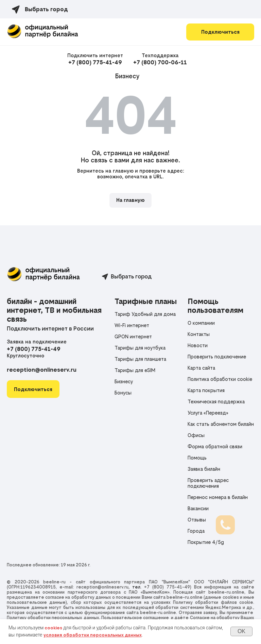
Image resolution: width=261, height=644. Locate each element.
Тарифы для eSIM (135, 370)
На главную (130, 200)
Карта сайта (201, 368)
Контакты (199, 334)
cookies (53, 628)
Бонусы (123, 393)
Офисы (196, 435)
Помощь (197, 458)
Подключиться (220, 32)
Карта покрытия (206, 390)
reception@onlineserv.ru (42, 370)
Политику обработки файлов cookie (213, 602)
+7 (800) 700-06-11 (160, 62)
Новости (198, 345)
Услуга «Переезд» (208, 413)
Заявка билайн (204, 469)
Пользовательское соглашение (135, 618)
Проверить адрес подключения (208, 483)
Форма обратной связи (215, 446)
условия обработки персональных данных (93, 635)
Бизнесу (127, 76)
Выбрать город (131, 276)
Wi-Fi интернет (132, 325)
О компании (201, 323)
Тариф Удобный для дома (145, 314)
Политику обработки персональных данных (53, 618)
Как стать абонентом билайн (221, 424)
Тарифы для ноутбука (140, 348)
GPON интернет (133, 336)
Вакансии (198, 508)
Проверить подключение (217, 357)
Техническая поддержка (216, 401)
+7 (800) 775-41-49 (95, 62)
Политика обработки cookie (220, 379)
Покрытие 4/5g (206, 542)
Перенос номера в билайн (218, 497)
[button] (33, 389)
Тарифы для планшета (140, 359)
